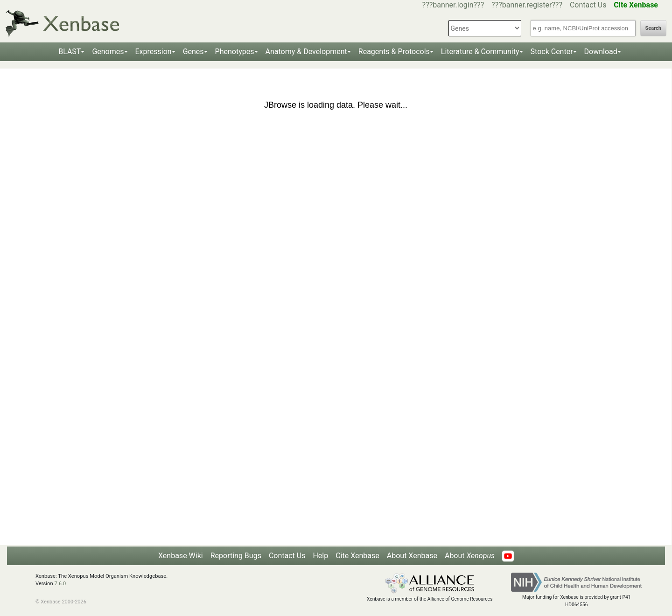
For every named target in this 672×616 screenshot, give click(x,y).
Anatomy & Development (306, 52)
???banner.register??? (527, 5)
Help (320, 556)
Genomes (108, 52)
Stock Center (552, 52)
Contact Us (588, 5)
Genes (193, 52)
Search (653, 28)
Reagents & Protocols (394, 52)
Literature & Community (480, 52)
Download (601, 52)
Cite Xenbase (357, 556)
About (470, 556)
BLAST (70, 52)
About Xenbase (412, 556)
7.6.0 (60, 584)
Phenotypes (235, 52)
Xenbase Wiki (181, 556)
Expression (154, 52)
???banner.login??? (453, 5)
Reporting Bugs (236, 556)
